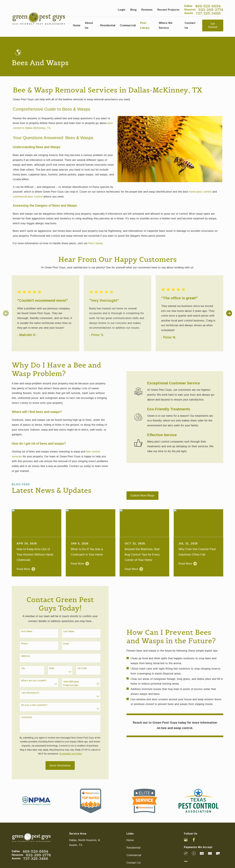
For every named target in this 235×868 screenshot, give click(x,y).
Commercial (134, 855)
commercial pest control (28, 197)
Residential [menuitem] (108, 25)
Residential (133, 848)
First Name (26, 631)
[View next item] (229, 313)
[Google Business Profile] (186, 840)
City (23, 668)
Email (66, 644)
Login (122, 10)
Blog (133, 10)
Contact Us (134, 863)
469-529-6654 (208, 6)
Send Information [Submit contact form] (60, 765)
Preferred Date (70, 685)
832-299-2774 (211, 10)
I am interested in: (30, 693)
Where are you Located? (33, 680)
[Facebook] (194, 840)
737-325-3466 (208, 13)
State (51, 668)
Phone (24, 644)
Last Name (68, 631)
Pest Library (95, 243)
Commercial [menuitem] (128, 25)
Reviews (147, 10)
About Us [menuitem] (89, 25)
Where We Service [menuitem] (166, 25)
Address (25, 656)
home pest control (200, 192)
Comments (26, 717)
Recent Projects (168, 10)
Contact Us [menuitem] (190, 25)
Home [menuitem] (77, 25)
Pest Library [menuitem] (145, 25)
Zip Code (82, 668)
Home (130, 840)
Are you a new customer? (34, 705)
